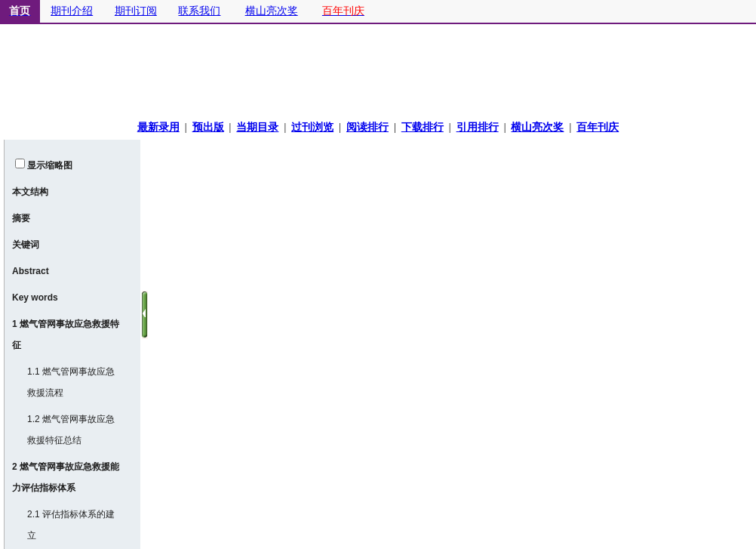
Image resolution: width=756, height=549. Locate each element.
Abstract (31, 271)
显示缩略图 (50, 165)
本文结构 (30, 192)
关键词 (26, 245)
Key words (35, 298)
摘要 (21, 218)
